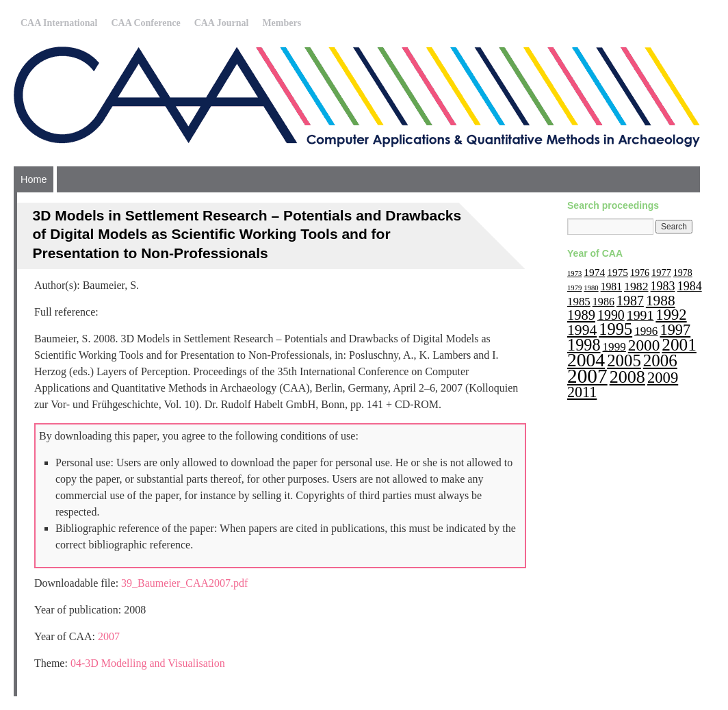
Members (282, 23)
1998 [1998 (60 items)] (584, 345)
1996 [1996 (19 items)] (646, 331)
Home (34, 179)
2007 (109, 636)
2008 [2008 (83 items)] (627, 377)
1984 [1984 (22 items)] (690, 286)
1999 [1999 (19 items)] (614, 347)
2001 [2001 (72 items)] (679, 344)
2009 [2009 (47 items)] (663, 378)
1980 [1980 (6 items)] (591, 288)
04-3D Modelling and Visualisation (148, 663)
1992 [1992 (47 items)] (671, 315)
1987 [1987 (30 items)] (630, 301)
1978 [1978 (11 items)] (683, 273)
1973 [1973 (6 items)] (574, 274)
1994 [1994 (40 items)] (582, 330)
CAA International (59, 23)
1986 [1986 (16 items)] (603, 302)
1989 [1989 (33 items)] (581, 315)
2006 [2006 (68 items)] (660, 360)
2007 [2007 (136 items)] (587, 376)
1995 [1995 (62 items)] (615, 329)
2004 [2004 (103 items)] (586, 360)
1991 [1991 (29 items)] (640, 315)
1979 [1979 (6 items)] (574, 288)
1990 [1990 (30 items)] (611, 315)
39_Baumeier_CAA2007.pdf (184, 583)
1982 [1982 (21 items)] (636, 286)
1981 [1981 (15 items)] (611, 287)
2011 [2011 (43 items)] (582, 392)
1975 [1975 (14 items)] (617, 272)
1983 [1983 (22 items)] (663, 286)
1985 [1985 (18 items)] (579, 302)
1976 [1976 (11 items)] (640, 273)
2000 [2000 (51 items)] (644, 345)
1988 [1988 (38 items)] (661, 301)
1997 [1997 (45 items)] (675, 330)
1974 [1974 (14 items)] (594, 272)
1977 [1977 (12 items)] (661, 272)
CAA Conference (145, 23)
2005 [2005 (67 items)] (624, 360)
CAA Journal (222, 23)
